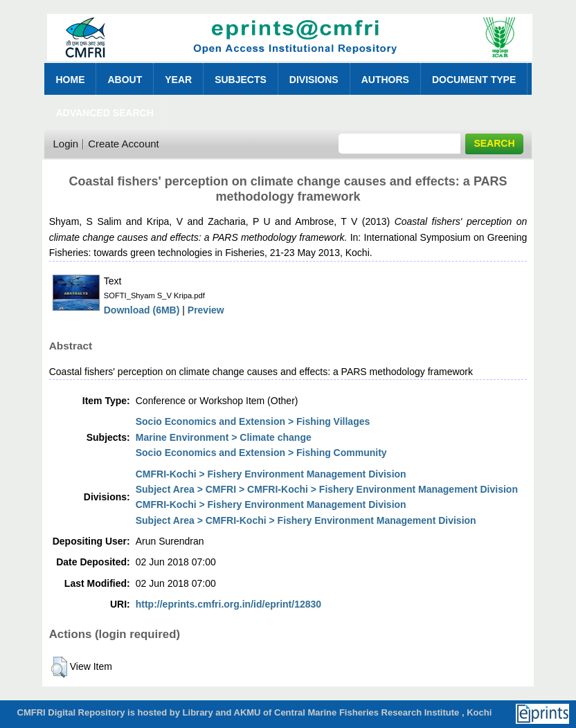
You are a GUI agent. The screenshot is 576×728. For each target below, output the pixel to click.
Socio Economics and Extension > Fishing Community (261, 453)
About (125, 80)
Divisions (314, 80)
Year (178, 80)
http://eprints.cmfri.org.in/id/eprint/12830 (228, 604)
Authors (385, 80)
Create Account (124, 144)
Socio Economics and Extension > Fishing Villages (253, 421)
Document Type (474, 80)
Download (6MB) (142, 310)
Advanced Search (104, 113)
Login (65, 144)
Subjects (241, 80)
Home (70, 80)
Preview (206, 310)
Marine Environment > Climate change (224, 437)
